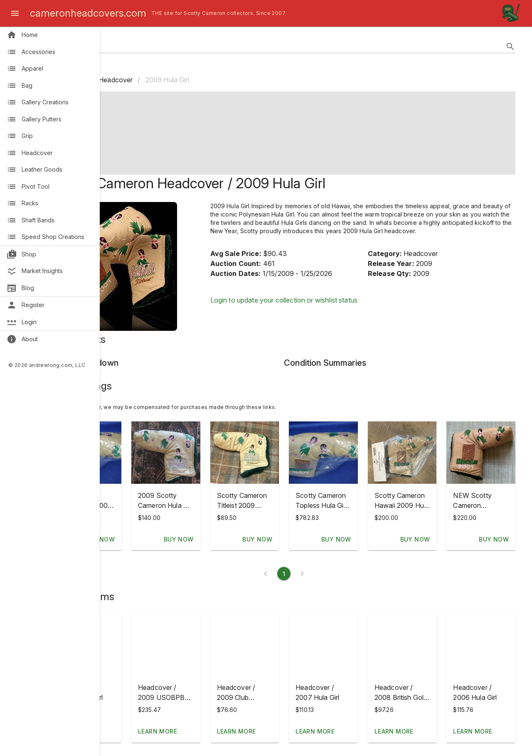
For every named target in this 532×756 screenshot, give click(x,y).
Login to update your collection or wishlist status (326, 308)
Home (136, 80)
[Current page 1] (316, 574)
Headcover (180, 80)
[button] (145, 645)
